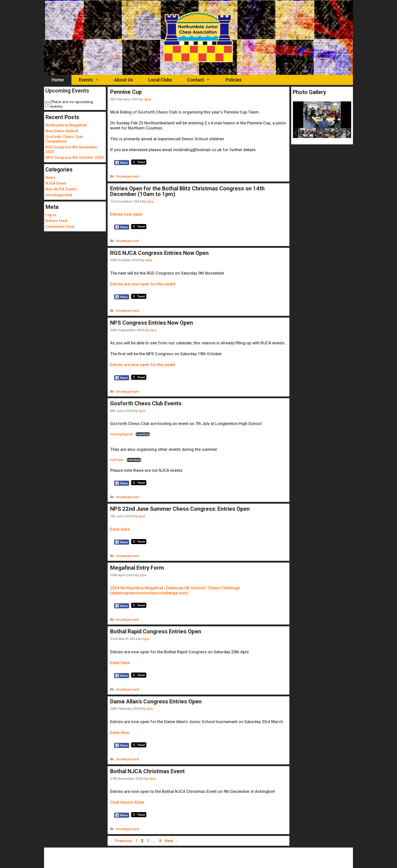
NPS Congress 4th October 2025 (75, 158)
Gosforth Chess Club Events (146, 403)
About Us (124, 80)
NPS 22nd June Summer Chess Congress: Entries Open (180, 509)
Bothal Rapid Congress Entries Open (156, 631)
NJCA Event (56, 183)
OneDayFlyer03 (121, 434)
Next (172, 841)
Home (58, 80)
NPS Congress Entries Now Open (152, 323)
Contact (202, 80)
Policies (234, 80)
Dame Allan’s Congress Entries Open (156, 702)
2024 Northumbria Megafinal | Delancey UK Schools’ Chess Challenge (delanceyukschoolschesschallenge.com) (175, 590)
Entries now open (126, 214)
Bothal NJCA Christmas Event (147, 771)
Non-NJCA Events (61, 189)
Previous (121, 841)
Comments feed (60, 227)
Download (143, 434)
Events (93, 80)
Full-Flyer (117, 460)
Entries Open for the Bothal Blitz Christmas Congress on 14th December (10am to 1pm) (187, 191)
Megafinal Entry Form (137, 568)
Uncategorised (127, 176)
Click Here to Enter (127, 802)
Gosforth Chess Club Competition (64, 139)
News (50, 177)
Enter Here (120, 529)
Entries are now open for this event (143, 284)
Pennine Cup (126, 92)
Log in (51, 215)
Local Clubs (160, 80)
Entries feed (56, 221)
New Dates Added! (62, 131)
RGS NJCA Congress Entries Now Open (159, 253)
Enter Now (120, 733)
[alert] (75, 104)
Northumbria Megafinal (66, 125)
